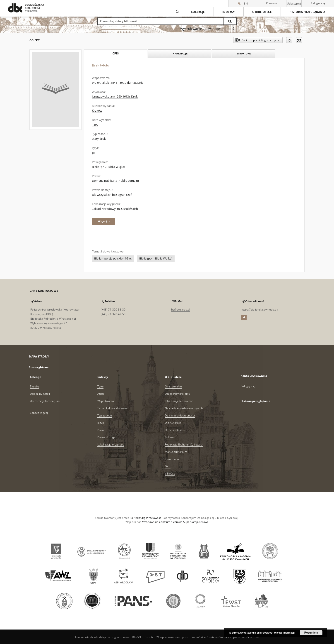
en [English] (246, 4)
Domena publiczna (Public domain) (115, 181)
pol (94, 153)
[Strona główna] (177, 12)
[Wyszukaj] (230, 21)
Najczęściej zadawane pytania (184, 408)
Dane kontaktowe (176, 430)
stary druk (99, 139)
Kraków (97, 111)
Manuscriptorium (176, 452)
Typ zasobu (105, 415)
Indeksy (228, 12)
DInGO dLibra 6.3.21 (146, 637)
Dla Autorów (173, 423)
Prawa (101, 430)
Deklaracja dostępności (180, 415)
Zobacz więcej (39, 413)
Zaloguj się (318, 3)
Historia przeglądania (307, 12)
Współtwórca (106, 401)
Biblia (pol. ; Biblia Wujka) (108, 167)
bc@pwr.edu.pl (181, 310)
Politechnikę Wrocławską (146, 518)
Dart (168, 466)
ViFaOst (170, 474)
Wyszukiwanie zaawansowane (203, 29)
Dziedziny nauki (40, 394)
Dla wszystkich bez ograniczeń (112, 195)
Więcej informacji (284, 633)
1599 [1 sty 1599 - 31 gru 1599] (95, 125)
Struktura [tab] (244, 53)
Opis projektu (173, 386)
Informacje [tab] (180, 53)
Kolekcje (198, 12)
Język (101, 423)
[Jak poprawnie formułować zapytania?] (234, 29)
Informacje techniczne (179, 401)
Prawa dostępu (107, 437)
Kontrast (272, 3)
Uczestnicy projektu (177, 394)
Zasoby (35, 386)
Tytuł (101, 386)
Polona (169, 437)
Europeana (172, 459)
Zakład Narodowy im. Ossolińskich (115, 209)
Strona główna (39, 367)
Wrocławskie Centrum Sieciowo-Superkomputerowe (175, 522)
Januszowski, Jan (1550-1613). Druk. (115, 97)
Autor (101, 394)
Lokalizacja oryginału (111, 444)
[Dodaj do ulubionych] (289, 40)
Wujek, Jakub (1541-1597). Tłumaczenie (118, 83)
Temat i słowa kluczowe (113, 408)
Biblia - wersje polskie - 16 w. (113, 258)
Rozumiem (311, 633)
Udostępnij (294, 4)
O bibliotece (262, 12)
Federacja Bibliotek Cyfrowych (184, 444)
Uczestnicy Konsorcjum (45, 401)
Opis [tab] (116, 54)
